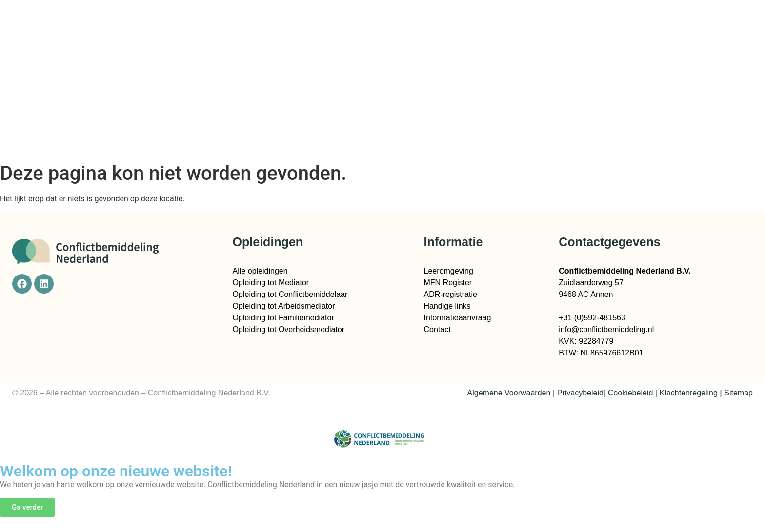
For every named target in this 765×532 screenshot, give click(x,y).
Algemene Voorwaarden (509, 393)
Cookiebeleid (631, 393)
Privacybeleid (580, 393)
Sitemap (738, 393)
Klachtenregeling (689, 393)
